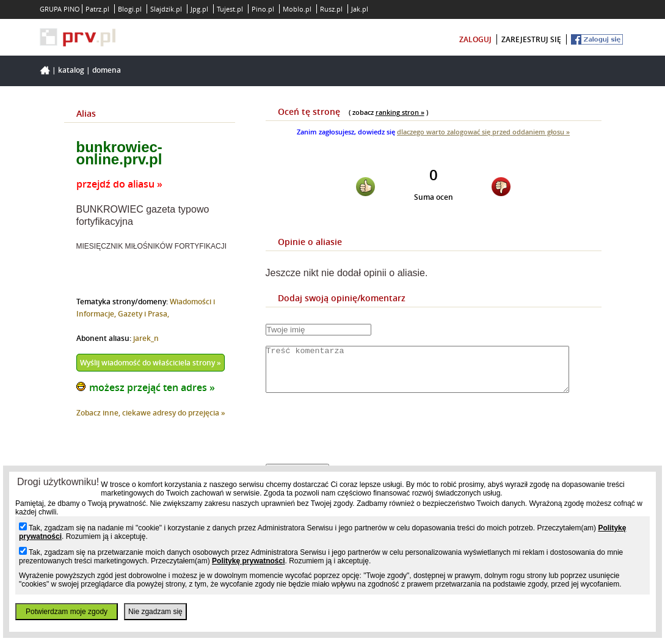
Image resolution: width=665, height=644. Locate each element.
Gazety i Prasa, (144, 314)
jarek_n (146, 338)
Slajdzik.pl (166, 9)
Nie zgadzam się (155, 612)
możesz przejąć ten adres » (152, 387)
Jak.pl (360, 9)
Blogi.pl (130, 9)
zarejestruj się (531, 39)
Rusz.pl (331, 9)
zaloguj (475, 39)
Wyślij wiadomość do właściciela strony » (151, 363)
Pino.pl (263, 9)
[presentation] (358, 439)
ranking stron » (400, 112)
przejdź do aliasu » (119, 184)
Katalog (71, 70)
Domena (107, 70)
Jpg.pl (199, 9)
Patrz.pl (97, 9)
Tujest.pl (230, 9)
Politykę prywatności (248, 561)
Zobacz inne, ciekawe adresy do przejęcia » (151, 413)
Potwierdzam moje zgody (67, 612)
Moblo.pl (297, 9)
